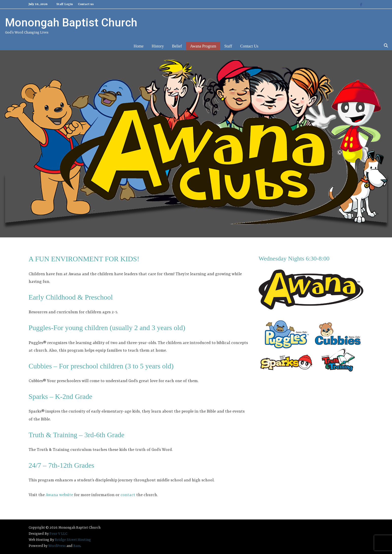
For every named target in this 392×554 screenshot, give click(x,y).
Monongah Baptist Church (71, 23)
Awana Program (203, 46)
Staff (228, 46)
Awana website (59, 495)
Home (139, 46)
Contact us (86, 4)
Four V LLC (58, 534)
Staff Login (65, 4)
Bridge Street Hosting (73, 540)
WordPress (57, 546)
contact (128, 495)
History (158, 46)
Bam (77, 546)
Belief (177, 46)
